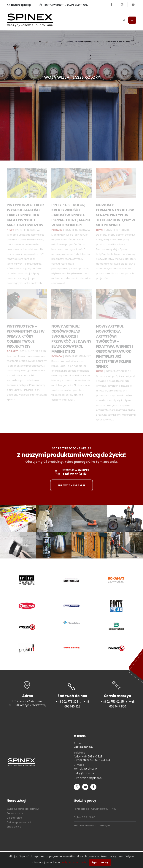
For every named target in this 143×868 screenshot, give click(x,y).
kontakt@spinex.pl (86, 769)
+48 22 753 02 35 (112, 702)
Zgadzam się (100, 862)
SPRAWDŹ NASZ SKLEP (71, 485)
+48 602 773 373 (67, 702)
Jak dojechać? (84, 747)
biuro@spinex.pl (19, 5)
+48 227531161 (75, 474)
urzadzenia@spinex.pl (88, 778)
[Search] (124, 20)
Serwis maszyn (16, 813)
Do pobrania (14, 818)
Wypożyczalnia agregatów (23, 809)
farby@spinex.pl (84, 773)
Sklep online (14, 827)
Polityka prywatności (19, 822)
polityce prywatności (74, 862)
